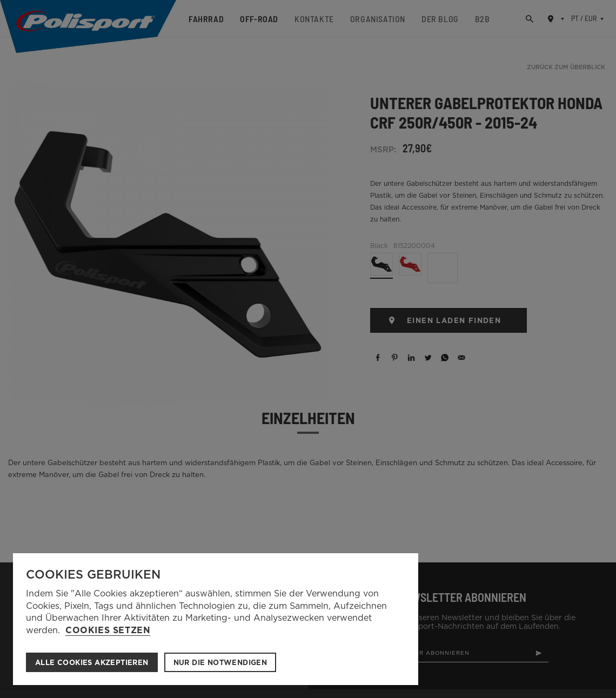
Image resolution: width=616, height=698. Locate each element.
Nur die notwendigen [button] (220, 663)
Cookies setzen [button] (108, 630)
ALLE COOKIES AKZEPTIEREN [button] (92, 663)
